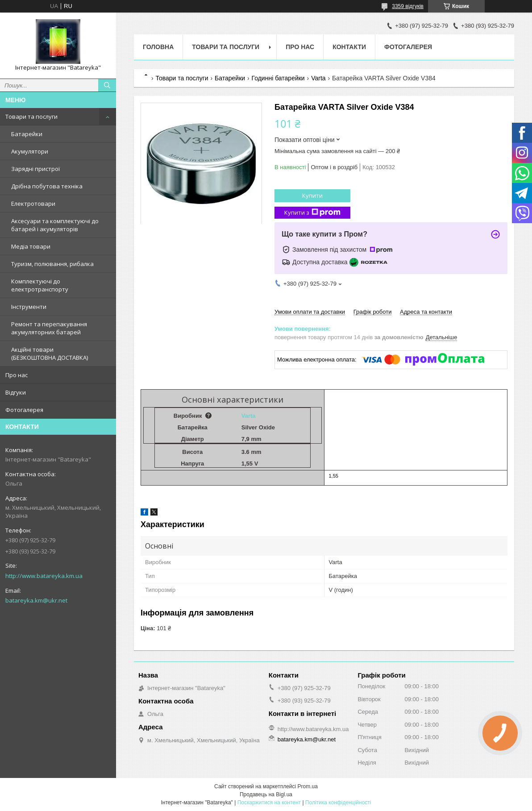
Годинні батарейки (278, 78)
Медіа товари (31, 246)
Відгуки (16, 392)
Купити (312, 195)
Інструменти (29, 307)
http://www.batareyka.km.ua (44, 576)
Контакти (349, 47)
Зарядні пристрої (35, 169)
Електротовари (33, 204)
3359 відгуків (408, 6)
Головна (158, 47)
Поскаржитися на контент (269, 803)
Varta (318, 78)
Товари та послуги (31, 116)
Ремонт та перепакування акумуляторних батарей (49, 328)
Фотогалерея (24, 410)
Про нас (17, 375)
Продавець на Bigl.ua (266, 794)
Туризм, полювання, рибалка (52, 264)
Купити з (312, 213)
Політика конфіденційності (338, 803)
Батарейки (27, 134)
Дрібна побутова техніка (47, 186)
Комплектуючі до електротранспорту (40, 285)
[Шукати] (107, 85)
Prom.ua (308, 786)
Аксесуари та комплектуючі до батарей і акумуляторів (55, 225)
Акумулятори (30, 151)
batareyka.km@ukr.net (36, 600)
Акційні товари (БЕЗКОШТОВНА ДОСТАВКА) (50, 354)
